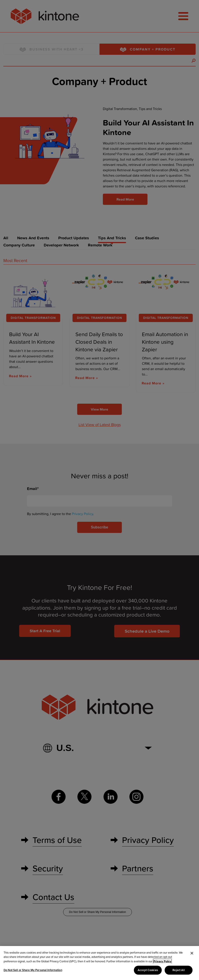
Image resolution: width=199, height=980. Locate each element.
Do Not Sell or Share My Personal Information (33, 970)
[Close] (192, 953)
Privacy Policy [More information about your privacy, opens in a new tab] (162, 961)
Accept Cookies (148, 970)
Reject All (178, 970)
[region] (99, 963)
